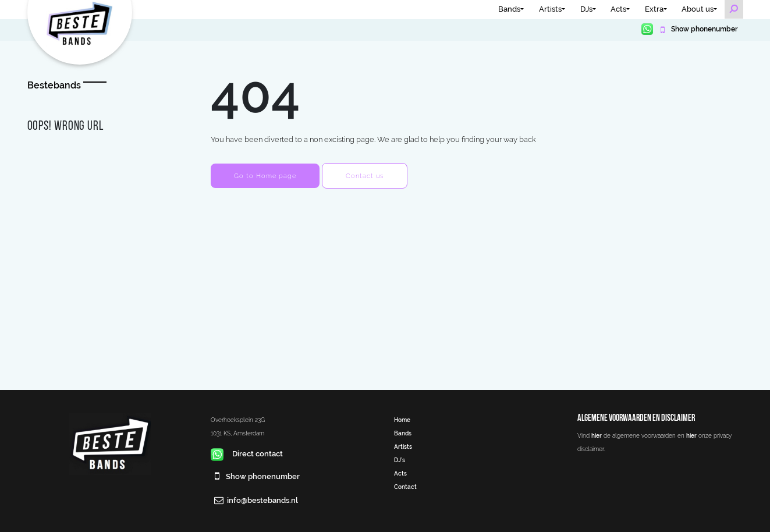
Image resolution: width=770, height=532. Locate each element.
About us (698, 9)
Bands (509, 9)
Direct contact (247, 454)
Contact (405, 487)
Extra (654, 9)
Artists (550, 9)
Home (402, 420)
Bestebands (54, 85)
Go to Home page (265, 176)
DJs (586, 9)
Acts (618, 9)
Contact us (365, 176)
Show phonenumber (703, 29)
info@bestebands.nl (262, 500)
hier (597, 435)
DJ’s (400, 460)
